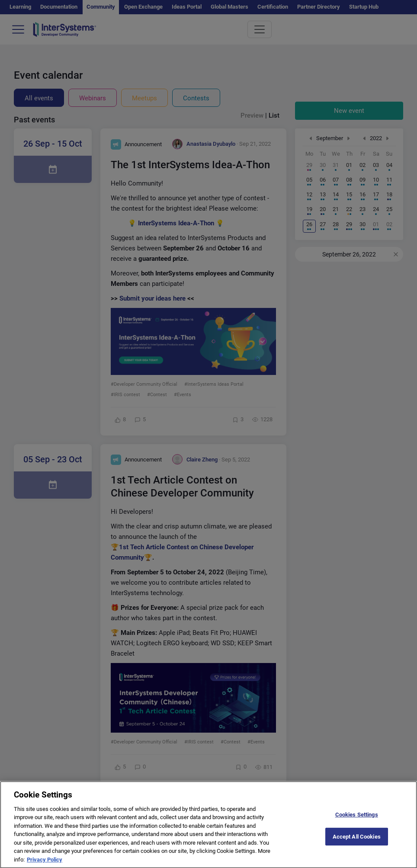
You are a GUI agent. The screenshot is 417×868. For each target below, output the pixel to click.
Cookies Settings (357, 820)
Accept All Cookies (357, 842)
